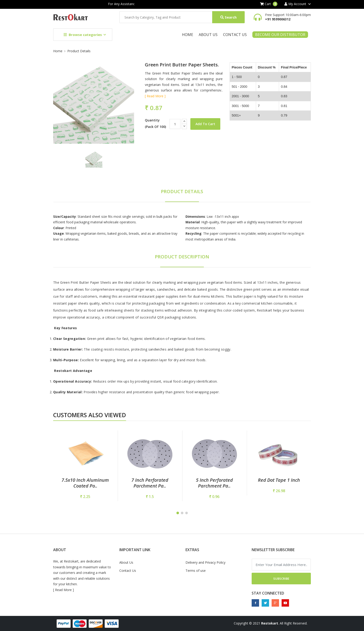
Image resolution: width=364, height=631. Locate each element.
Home (188, 35)
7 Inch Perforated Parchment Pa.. (150, 483)
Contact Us (235, 35)
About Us (208, 35)
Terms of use (196, 571)
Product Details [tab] (182, 191)
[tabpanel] (85, 466)
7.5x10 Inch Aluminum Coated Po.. (85, 483)
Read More (63, 590)
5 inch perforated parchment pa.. (214, 483)
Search (228, 17)
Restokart (270, 623)
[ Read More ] (155, 96)
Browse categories (83, 35)
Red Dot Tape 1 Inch (279, 480)
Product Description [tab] (182, 257)
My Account (295, 4)
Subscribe (281, 579)
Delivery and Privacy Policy (205, 562)
